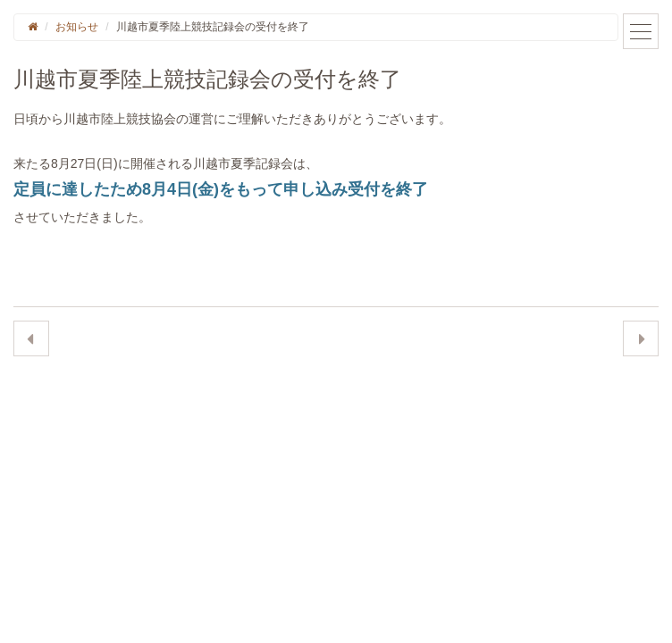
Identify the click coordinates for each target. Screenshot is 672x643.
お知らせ (77, 27)
